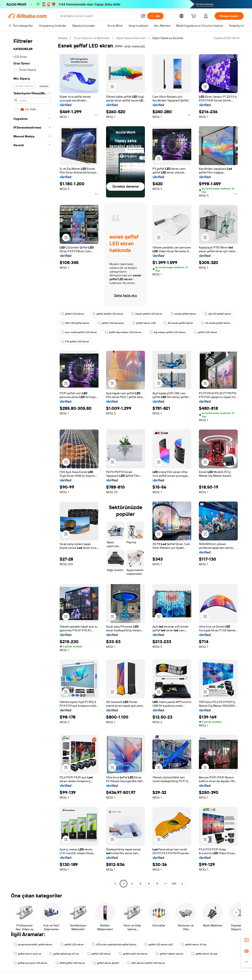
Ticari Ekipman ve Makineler (92, 38)
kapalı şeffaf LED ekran (147, 314)
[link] (247, 940)
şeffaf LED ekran (72, 314)
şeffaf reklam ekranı (169, 954)
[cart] (194, 17)
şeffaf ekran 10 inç (194, 945)
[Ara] (155, 16)
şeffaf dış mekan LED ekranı (123, 332)
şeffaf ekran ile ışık (204, 954)
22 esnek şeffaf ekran (216, 323)
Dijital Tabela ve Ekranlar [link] (168, 38)
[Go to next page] (182, 884)
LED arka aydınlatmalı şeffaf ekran (114, 945)
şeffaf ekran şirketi (106, 963)
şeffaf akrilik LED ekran (108, 314)
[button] (143, 16)
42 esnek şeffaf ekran (178, 323)
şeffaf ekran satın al (27, 954)
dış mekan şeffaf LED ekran (168, 332)
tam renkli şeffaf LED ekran (79, 332)
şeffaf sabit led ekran (133, 954)
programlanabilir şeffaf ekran (33, 945)
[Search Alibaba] (99, 16)
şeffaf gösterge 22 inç (64, 954)
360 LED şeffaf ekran (75, 323)
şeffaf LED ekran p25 (159, 945)
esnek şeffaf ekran (183, 314)
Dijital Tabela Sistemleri (131, 38)
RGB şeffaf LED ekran (70, 963)
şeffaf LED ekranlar (111, 323)
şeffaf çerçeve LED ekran (31, 963)
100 (174, 884)
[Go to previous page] (115, 884)
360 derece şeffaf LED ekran (146, 963)
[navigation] (32, 461)
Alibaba (63, 38)
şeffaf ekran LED (144, 323)
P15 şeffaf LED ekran (75, 342)
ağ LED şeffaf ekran (218, 314)
